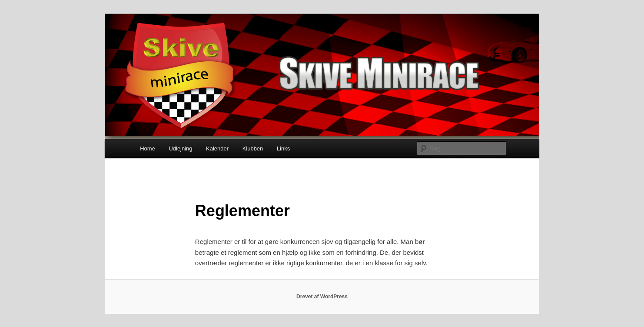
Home (148, 148)
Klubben (253, 148)
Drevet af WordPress (322, 297)
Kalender (217, 148)
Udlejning (180, 148)
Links (283, 148)
